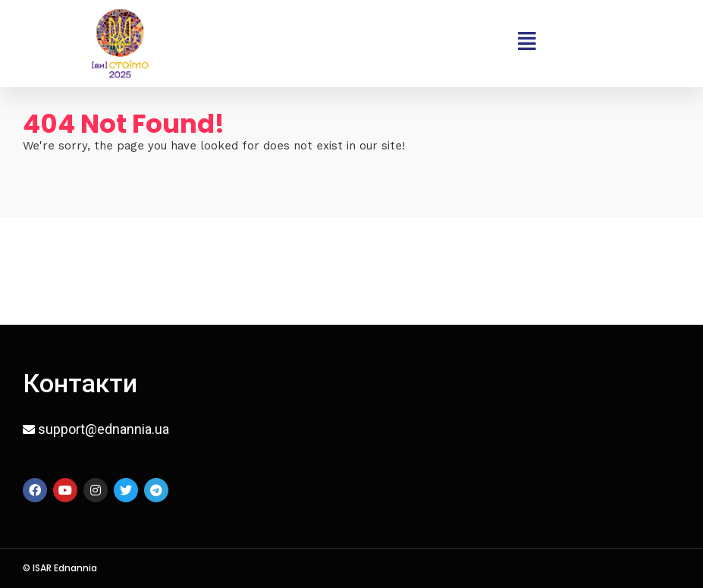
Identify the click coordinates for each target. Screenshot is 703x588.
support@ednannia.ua (104, 429)
